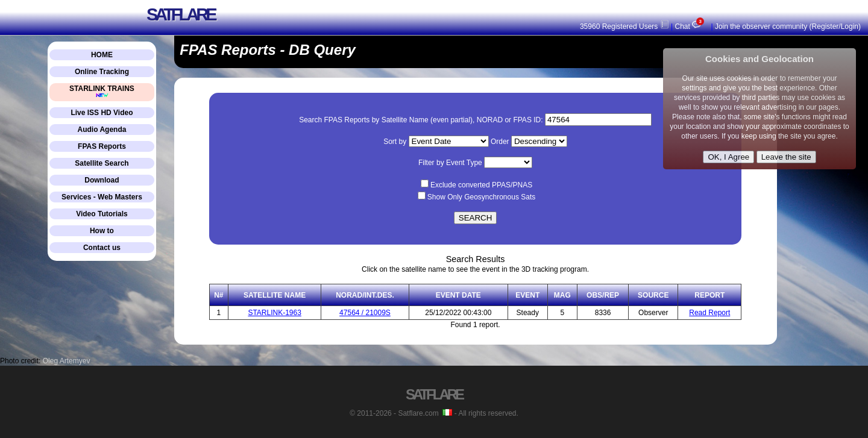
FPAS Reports (102, 146)
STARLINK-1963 (274, 313)
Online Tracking (102, 72)
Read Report (709, 313)
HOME (102, 55)
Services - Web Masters (102, 197)
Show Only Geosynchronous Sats (481, 197)
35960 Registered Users (624, 27)
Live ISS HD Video (102, 113)
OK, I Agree (728, 157)
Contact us (102, 248)
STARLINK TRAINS (102, 91)
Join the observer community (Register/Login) (788, 27)
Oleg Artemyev (67, 361)
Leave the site (786, 157)
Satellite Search (102, 163)
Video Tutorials (102, 214)
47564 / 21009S (365, 313)
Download (102, 180)
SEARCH (476, 218)
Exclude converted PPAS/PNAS (481, 185)
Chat (691, 27)
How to (102, 231)
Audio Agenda (102, 130)
